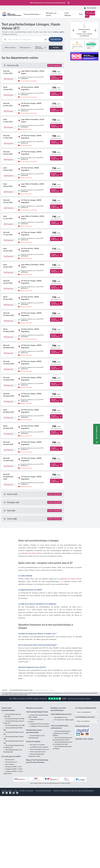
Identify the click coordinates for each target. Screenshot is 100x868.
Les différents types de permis (39, 819)
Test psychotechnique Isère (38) (15, 797)
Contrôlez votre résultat (84, 811)
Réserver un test (90, 14)
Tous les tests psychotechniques (8, 781)
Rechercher (56, 39)
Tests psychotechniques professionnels (60, 799)
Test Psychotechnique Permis (37, 784)
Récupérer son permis (34, 780)
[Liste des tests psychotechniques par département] (87, 784)
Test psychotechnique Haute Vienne (21, 762)
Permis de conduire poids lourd (39, 821)
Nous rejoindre (10, 836)
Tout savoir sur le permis (37, 817)
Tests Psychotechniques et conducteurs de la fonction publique (62, 805)
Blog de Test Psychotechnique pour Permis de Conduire (37, 833)
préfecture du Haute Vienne (32, 625)
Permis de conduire (33, 813)
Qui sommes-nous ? (11, 834)
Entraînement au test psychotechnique (34, 803)
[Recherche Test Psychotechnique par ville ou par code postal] (25, 39)
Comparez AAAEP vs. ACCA (14, 841)
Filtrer (56, 48)
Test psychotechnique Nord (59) (15, 791)
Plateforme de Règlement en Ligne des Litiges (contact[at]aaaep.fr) (74, 863)
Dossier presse (10, 832)
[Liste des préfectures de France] (87, 793)
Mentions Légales (7, 863)
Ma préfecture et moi (61, 789)
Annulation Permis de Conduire (39, 796)
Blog (81, 14)
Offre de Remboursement (43, 863)
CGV (16, 863)
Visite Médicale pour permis (61, 786)
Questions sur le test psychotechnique (58, 781)
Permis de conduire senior (38, 824)
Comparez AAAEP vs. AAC (13, 839)
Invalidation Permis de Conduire (40, 798)
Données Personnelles (26, 863)
